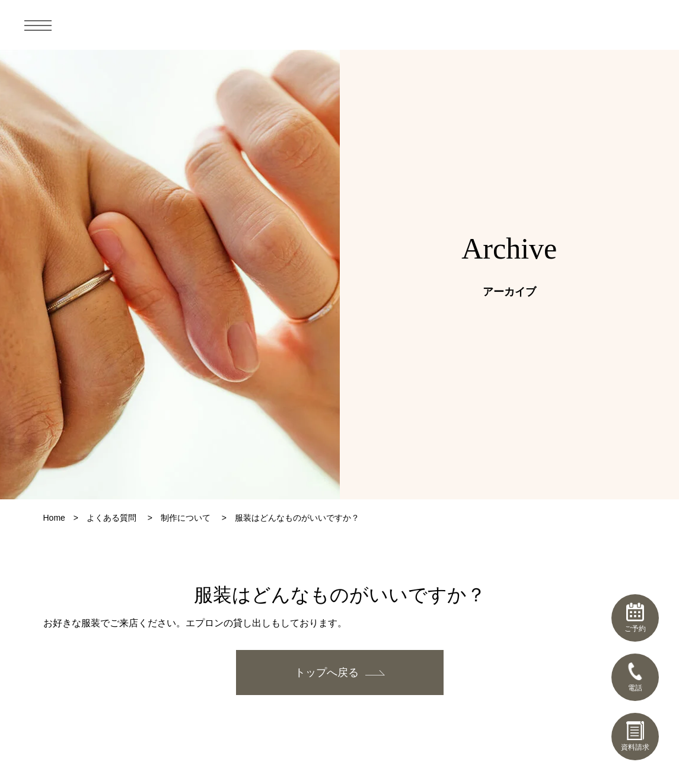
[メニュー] (38, 25)
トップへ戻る (327, 673)
